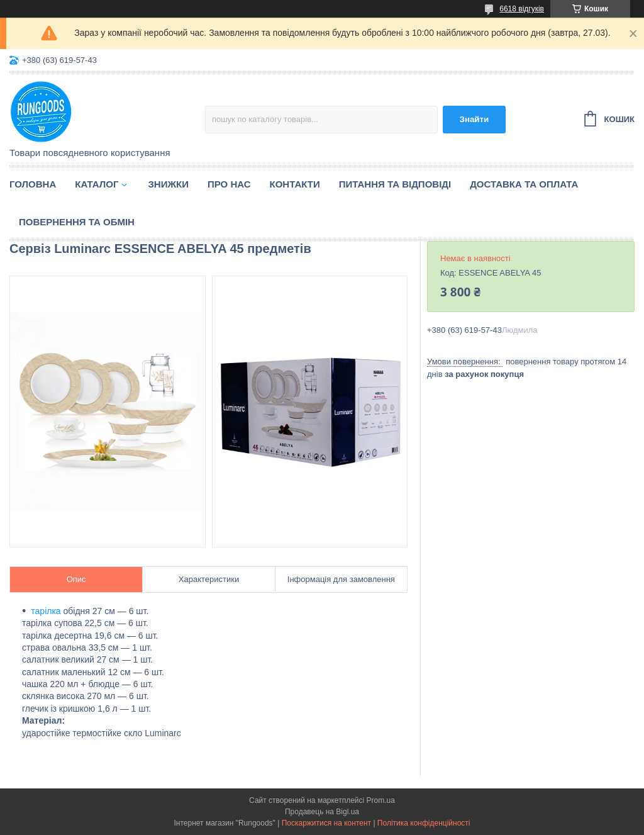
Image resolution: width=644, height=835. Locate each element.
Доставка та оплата (524, 184)
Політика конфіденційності (424, 823)
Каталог (97, 184)
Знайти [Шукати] (475, 119)
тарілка (46, 611)
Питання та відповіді (395, 184)
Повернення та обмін (77, 222)
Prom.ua (381, 800)
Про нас (229, 184)
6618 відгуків (522, 9)
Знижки (168, 184)
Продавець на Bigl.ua (322, 812)
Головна (33, 184)
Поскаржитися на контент (326, 823)
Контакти (295, 184)
